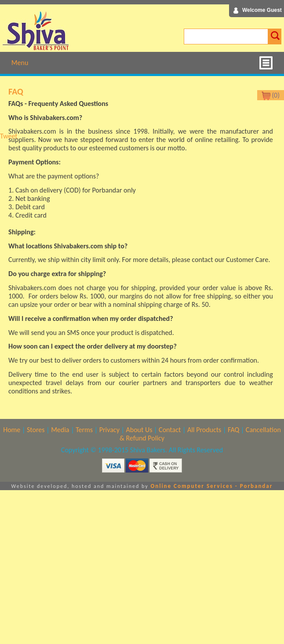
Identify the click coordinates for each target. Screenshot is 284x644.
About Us (139, 430)
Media (60, 430)
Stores (36, 430)
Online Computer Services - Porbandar (211, 486)
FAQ (233, 430)
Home (12, 430)
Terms (84, 430)
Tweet (9, 136)
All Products (204, 430)
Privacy (109, 430)
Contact (170, 430)
